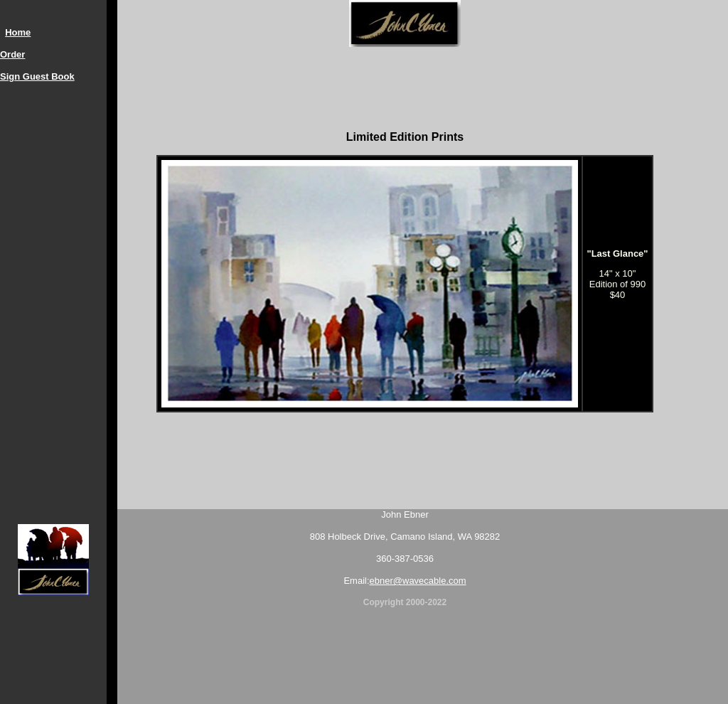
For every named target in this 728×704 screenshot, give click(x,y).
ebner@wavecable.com (418, 581)
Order (12, 54)
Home (18, 32)
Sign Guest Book (37, 76)
